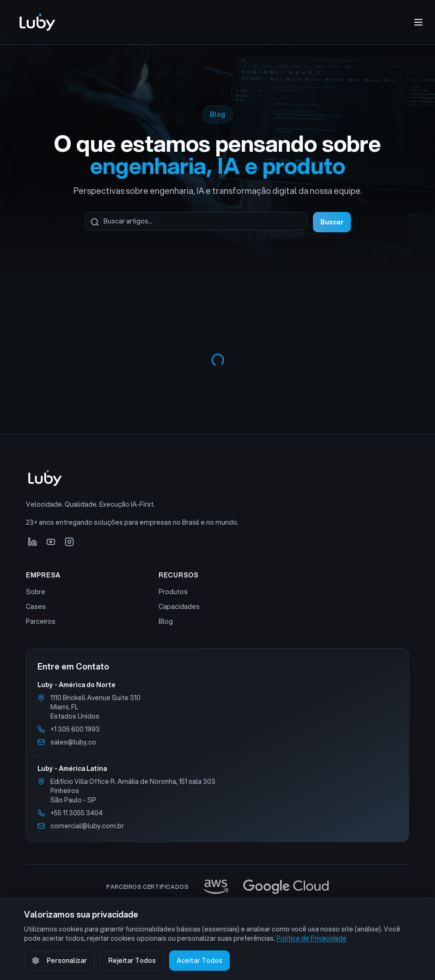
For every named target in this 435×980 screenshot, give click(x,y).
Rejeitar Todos (132, 961)
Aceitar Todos (199, 961)
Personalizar (59, 961)
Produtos (173, 592)
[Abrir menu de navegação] (418, 22)
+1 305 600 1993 (75, 729)
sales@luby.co (73, 742)
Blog (166, 621)
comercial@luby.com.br (87, 826)
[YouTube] (51, 542)
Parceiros (41, 621)
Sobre (36, 592)
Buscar (332, 222)
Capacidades (179, 607)
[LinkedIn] (32, 542)
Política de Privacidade (312, 938)
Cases (36, 607)
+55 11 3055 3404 (77, 813)
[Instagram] (69, 542)
